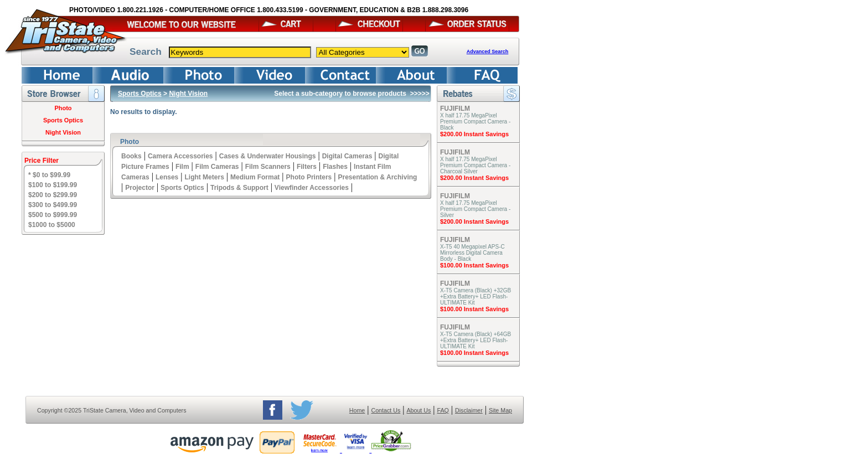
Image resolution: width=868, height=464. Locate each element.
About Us (418, 410)
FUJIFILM (455, 109)
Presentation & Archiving (377, 177)
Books (131, 156)
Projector (140, 188)
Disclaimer (469, 410)
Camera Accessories (180, 156)
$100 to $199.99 (53, 185)
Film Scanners (268, 167)
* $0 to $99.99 (49, 175)
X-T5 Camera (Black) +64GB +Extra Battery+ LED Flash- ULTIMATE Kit (476, 340)
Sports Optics (63, 120)
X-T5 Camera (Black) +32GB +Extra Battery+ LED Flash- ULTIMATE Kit (476, 297)
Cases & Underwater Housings (268, 156)
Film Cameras (217, 167)
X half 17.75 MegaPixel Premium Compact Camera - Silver (475, 209)
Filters (307, 167)
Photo (63, 108)
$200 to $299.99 (53, 195)
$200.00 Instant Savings (474, 134)
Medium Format (255, 177)
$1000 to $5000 (52, 225)
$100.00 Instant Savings (474, 265)
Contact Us (386, 410)
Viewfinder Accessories (312, 188)
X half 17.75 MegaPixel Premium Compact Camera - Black (475, 122)
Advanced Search (488, 51)
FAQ (443, 410)
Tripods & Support (239, 188)
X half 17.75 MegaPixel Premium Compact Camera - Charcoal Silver (475, 165)
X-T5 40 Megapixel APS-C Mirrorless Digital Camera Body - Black (472, 253)
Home (357, 410)
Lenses (167, 177)
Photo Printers (309, 177)
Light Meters (204, 177)
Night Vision (63, 132)
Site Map (500, 410)
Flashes (335, 167)
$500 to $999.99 (53, 215)
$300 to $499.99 (53, 205)
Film (182, 167)
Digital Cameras (347, 156)
